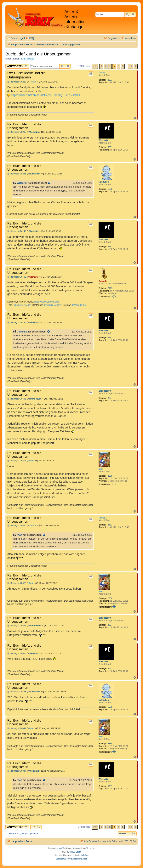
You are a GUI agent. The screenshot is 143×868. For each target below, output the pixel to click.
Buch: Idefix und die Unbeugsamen (38, 54)
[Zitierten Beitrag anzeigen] (49, 183)
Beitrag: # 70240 (17, 231)
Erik (23, 59)
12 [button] (130, 66)
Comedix (103, 281)
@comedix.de (79, 305)
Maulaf (30, 59)
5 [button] (123, 66)
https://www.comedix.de (47, 302)
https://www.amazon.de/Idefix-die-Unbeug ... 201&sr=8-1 (46, 95)
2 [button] (110, 66)
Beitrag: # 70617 (17, 461)
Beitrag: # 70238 (17, 174)
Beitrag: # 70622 (17, 583)
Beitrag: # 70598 (17, 399)
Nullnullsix (104, 182)
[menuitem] (30, 38)
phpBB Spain (75, 852)
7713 (110, 288)
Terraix (102, 73)
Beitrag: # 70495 (17, 323)
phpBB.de (84, 855)
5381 (110, 147)
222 (109, 398)
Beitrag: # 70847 (17, 771)
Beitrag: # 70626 (17, 653)
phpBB (61, 848)
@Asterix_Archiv (52, 305)
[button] (95, 66)
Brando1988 (105, 391)
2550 (110, 476)
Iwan (101, 469)
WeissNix (103, 140)
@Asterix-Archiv (22, 305)
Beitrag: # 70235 (17, 132)
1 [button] (106, 66)
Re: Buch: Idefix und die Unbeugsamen (26, 75)
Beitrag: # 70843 (17, 692)
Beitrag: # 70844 (17, 728)
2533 (110, 80)
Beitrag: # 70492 (17, 277)
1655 (110, 189)
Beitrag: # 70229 (17, 82)
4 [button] (119, 66)
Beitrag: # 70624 (17, 626)
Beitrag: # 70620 (17, 526)
